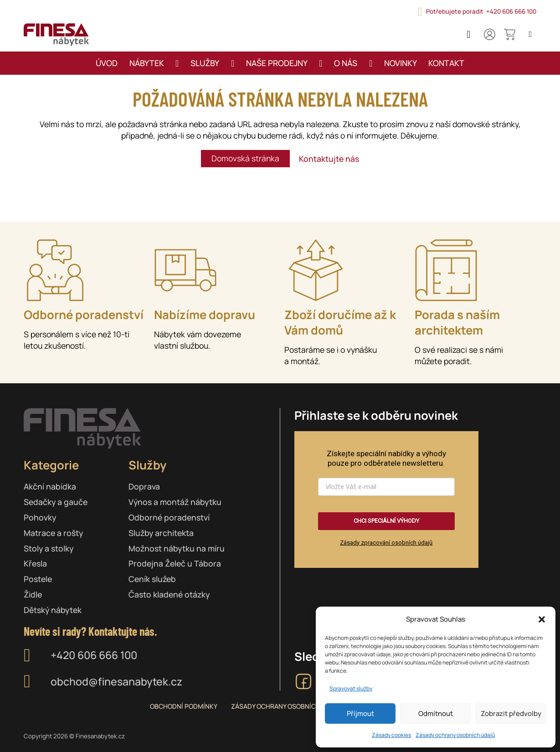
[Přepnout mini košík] (510, 34)
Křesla (35, 563)
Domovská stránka (245, 158)
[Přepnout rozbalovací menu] (177, 63)
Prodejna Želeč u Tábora (175, 563)
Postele (38, 579)
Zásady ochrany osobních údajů (455, 735)
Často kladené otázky (169, 594)
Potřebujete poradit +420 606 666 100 (481, 11)
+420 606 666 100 (94, 655)
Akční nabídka (50, 486)
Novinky (401, 63)
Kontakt (446, 63)
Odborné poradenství (169, 517)
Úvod (107, 63)
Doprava (144, 486)
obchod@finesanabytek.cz (116, 682)
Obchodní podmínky (184, 706)
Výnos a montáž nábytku (175, 502)
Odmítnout (436, 713)
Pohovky (40, 517)
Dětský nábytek (53, 610)
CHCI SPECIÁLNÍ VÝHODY (386, 521)
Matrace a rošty (53, 533)
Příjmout (360, 713)
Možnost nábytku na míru (177, 548)
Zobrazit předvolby (511, 713)
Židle (33, 594)
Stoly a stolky (49, 548)
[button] (542, 619)
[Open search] (530, 35)
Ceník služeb (152, 579)
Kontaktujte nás (329, 159)
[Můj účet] (490, 34)
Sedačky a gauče (56, 502)
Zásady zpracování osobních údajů (386, 543)
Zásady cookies (391, 735)
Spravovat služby (351, 688)
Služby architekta (161, 533)
